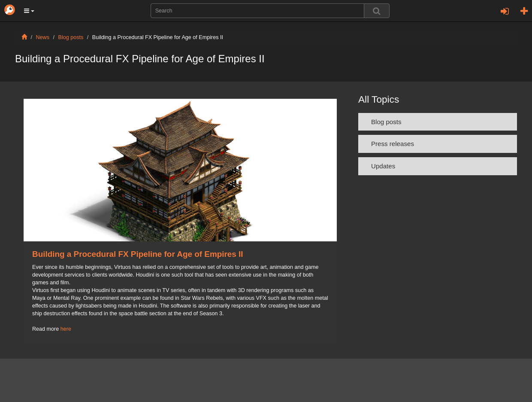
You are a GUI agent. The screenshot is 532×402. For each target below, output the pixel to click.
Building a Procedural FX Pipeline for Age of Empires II (138, 254)
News (43, 37)
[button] (29, 11)
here (66, 329)
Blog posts (71, 37)
